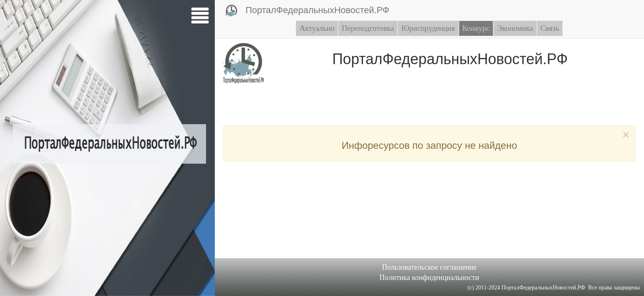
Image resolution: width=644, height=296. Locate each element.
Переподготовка (368, 28)
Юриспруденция (428, 28)
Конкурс (476, 28)
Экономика (515, 28)
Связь (550, 28)
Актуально (317, 28)
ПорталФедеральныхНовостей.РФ (307, 11)
